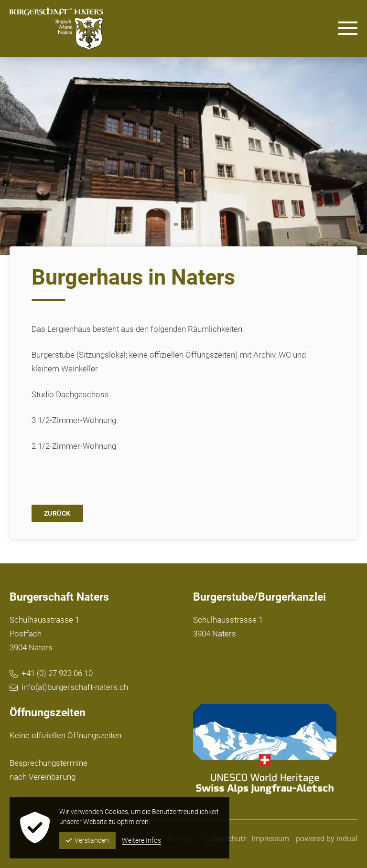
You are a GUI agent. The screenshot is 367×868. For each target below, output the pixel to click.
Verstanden (87, 840)
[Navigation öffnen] (348, 29)
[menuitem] (270, 839)
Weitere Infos (141, 840)
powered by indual (327, 839)
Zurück (57, 513)
